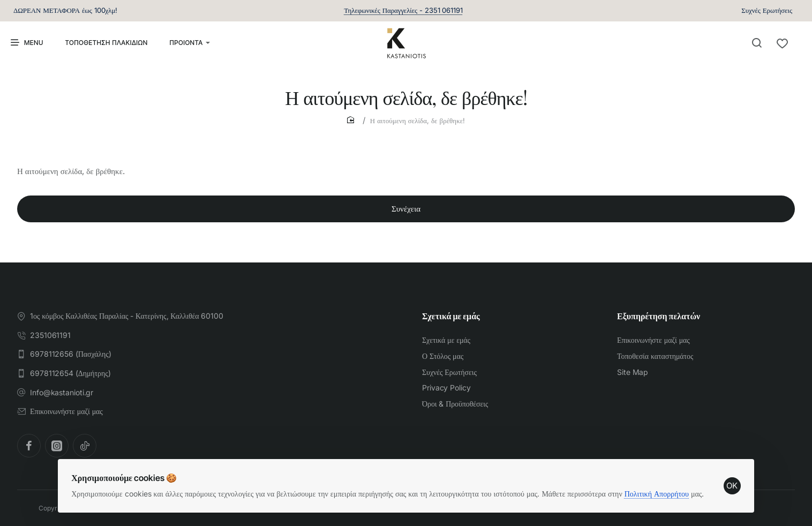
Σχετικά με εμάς (451, 317)
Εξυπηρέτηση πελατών (659, 317)
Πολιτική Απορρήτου (660, 486)
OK (729, 479)
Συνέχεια (406, 217)
